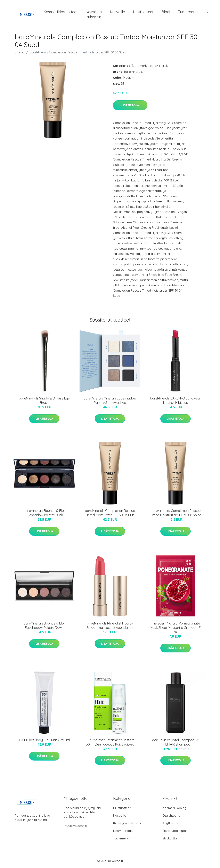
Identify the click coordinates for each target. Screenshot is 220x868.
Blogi (166, 12)
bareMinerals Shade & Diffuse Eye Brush (44, 400)
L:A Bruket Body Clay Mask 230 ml (44, 740)
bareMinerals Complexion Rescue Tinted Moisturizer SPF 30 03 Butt (110, 513)
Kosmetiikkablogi (175, 808)
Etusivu (20, 52)
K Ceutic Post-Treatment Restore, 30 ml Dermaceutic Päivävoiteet (110, 742)
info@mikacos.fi (75, 826)
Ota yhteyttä (171, 815)
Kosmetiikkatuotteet (60, 12)
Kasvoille (117, 12)
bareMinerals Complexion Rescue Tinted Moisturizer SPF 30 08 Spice (176, 513)
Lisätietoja (130, 105)
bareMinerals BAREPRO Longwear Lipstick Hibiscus (176, 400)
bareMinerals (159, 66)
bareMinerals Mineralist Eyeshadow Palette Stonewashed (110, 400)
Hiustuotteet (143, 12)
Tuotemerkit (188, 12)
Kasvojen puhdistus (94, 14)
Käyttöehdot (171, 823)
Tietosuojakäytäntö (176, 831)
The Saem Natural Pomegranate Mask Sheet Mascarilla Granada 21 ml (176, 628)
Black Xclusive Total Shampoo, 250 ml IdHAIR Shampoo (176, 742)
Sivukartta (170, 838)
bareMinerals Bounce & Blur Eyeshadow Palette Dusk (44, 513)
